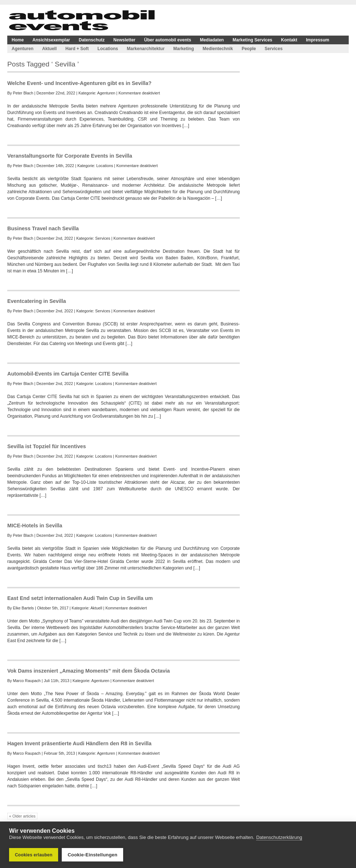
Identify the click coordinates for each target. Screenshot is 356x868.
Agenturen (23, 49)
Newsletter (124, 40)
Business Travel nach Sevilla (43, 228)
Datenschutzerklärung (279, 837)
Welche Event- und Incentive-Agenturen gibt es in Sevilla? (79, 83)
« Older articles (22, 816)
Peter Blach (23, 93)
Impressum (317, 40)
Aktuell (49, 49)
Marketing (184, 49)
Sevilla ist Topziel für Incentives (46, 446)
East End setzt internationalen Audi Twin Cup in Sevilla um (80, 598)
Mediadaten (212, 40)
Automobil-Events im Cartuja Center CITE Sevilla (68, 374)
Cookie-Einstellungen (92, 855)
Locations (108, 49)
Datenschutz (92, 40)
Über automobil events (168, 40)
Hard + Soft (77, 49)
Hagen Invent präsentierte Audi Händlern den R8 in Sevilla (79, 743)
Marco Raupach (27, 681)
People (249, 49)
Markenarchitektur (146, 49)
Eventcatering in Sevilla (37, 301)
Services (273, 49)
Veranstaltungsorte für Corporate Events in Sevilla (70, 156)
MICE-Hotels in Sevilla (35, 526)
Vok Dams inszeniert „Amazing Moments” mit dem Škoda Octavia (89, 671)
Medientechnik (218, 49)
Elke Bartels (24, 608)
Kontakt (289, 40)
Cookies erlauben (34, 855)
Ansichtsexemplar (51, 40)
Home (18, 40)
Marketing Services (252, 40)
